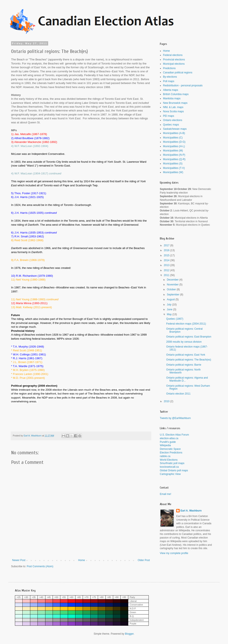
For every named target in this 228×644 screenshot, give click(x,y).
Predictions (169, 68)
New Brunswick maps (175, 103)
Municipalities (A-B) (174, 133)
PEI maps (169, 116)
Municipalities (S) (173, 164)
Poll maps (169, 81)
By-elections (170, 77)
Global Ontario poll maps (174, 470)
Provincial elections (174, 60)
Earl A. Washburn (191, 511)
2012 (167, 270)
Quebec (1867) (175, 319)
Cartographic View (170, 474)
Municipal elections (174, 64)
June (170, 309)
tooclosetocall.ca (169, 467)
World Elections (169, 460)
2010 (167, 401)
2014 (167, 260)
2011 (167, 275)
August (171, 299)
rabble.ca (165, 456)
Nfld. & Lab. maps (173, 107)
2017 (167, 245)
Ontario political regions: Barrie (184, 365)
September (173, 295)
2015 (167, 255)
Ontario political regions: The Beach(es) (189, 360)
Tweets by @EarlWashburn (175, 418)
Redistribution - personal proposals (183, 85)
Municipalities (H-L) (174, 146)
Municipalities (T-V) (174, 168)
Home (82, 560)
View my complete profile (174, 553)
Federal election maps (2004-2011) (186, 324)
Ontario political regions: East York (186, 355)
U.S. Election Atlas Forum (174, 435)
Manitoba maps (172, 98)
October (172, 289)
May (170, 314)
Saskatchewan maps (175, 129)
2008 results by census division (184, 342)
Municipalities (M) (173, 151)
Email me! (165, 494)
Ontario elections (173, 120)
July (170, 305)
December (173, 280)
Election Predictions (171, 453)
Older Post (144, 560)
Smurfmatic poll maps (172, 463)
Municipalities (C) (173, 138)
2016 (167, 250)
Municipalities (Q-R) (174, 159)
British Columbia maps (176, 94)
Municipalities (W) (173, 172)
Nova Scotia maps (173, 111)
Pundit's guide (168, 442)
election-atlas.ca (169, 438)
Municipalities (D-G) (174, 142)
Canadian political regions (178, 73)
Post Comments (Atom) (40, 566)
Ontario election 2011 (178, 394)
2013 (167, 265)
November (173, 285)
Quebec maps (171, 125)
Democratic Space (170, 449)
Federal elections (173, 55)
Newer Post (19, 560)
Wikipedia (165, 445)
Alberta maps (171, 90)
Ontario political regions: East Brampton (189, 337)
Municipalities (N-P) (174, 155)
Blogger (129, 634)
